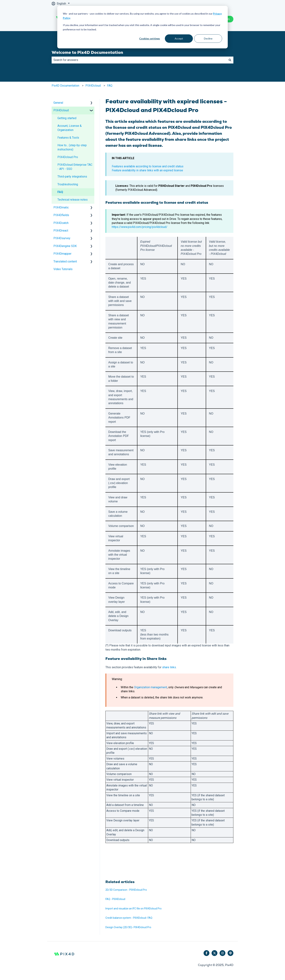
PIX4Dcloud (93, 86)
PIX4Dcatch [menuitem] (61, 223)
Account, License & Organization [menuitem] (70, 128)
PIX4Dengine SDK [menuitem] (65, 246)
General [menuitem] (58, 103)
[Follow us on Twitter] (214, 953)
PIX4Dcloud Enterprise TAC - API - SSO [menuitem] (75, 167)
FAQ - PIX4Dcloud (115, 899)
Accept (179, 38)
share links (169, 667)
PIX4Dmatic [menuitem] (61, 207)
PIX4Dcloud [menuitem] (61, 110)
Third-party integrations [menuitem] (72, 177)
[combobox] (139, 60)
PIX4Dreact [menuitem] (61, 231)
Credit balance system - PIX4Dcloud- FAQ (129, 918)
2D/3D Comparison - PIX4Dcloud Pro (126, 890)
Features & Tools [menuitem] (68, 138)
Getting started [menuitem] (67, 118)
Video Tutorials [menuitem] (63, 269)
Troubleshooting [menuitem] (68, 184)
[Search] (230, 60)
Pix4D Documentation (65, 86)
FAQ (110, 86)
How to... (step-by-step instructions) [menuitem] (72, 147)
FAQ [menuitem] (60, 192)
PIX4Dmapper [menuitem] (62, 254)
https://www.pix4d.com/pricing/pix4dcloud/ (140, 227)
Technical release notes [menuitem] (73, 200)
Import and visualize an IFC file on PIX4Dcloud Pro (134, 909)
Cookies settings (150, 38)
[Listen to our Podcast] (230, 953)
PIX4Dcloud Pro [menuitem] (68, 157)
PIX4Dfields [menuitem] (61, 215)
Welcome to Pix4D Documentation (87, 52)
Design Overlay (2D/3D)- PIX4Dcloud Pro (128, 927)
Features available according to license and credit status (148, 166)
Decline (208, 38)
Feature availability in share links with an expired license (147, 170)
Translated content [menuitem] (65, 261)
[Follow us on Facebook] (206, 953)
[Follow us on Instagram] (222, 953)
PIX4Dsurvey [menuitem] (62, 238)
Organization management (150, 687)
